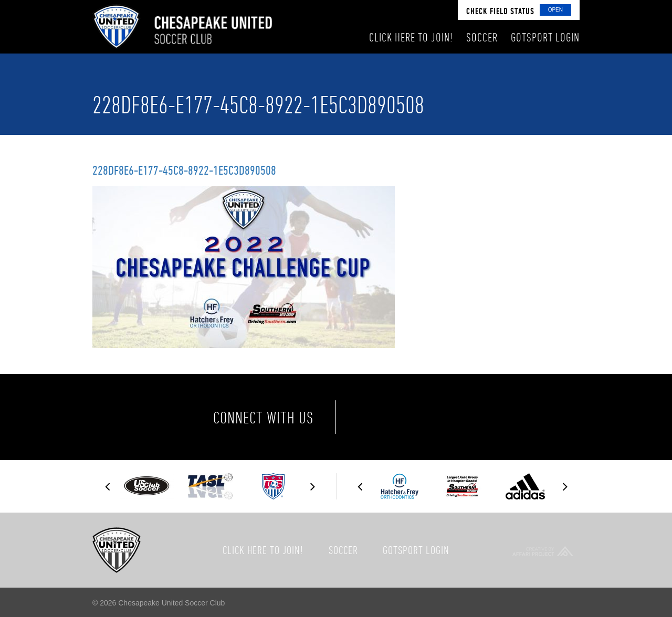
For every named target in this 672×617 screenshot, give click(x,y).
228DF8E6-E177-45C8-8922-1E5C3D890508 (184, 170)
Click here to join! (263, 550)
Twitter (419, 417)
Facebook (375, 417)
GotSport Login (416, 550)
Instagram (463, 417)
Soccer (343, 550)
